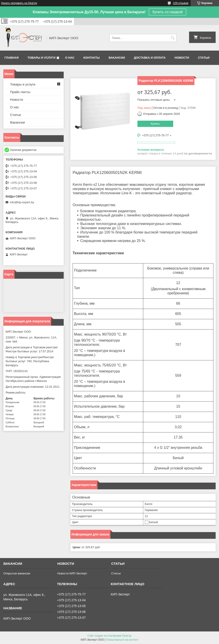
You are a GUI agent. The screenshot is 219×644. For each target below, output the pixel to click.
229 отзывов (181, 3)
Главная (12, 58)
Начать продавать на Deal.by (19, 3)
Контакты (92, 58)
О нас (70, 58)
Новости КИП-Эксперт (72, 573)
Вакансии (117, 58)
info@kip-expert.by (22, 202)
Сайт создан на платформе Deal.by (110, 636)
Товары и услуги (41, 58)
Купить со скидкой (167, 12)
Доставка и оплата (150, 58)
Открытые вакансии (17, 573)
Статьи (204, 58)
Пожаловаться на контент (122, 640)
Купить (155, 124)
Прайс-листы (20, 92)
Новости (182, 58)
